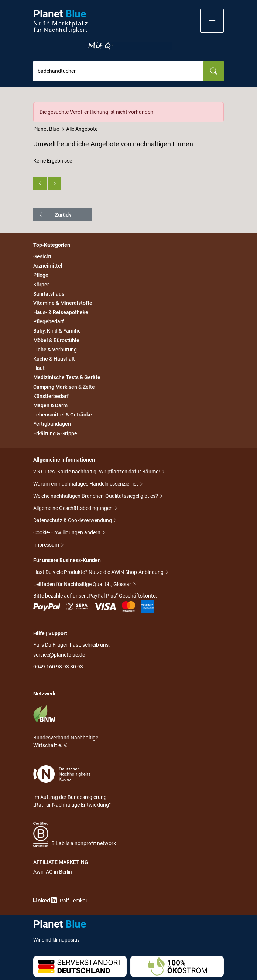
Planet (61, 21)
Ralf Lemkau (61, 900)
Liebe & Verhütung (55, 350)
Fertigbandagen (52, 424)
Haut (39, 368)
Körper (41, 285)
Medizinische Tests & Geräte (67, 378)
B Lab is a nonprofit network (75, 835)
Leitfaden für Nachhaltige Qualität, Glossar (83, 585)
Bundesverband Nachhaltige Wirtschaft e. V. (66, 727)
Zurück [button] (54, 215)
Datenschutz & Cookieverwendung (73, 521)
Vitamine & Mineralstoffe (63, 303)
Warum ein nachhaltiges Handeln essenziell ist (86, 484)
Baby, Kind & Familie (57, 331)
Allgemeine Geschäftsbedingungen (73, 509)
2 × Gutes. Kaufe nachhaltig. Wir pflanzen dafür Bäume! (97, 472)
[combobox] (119, 71)
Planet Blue (46, 129)
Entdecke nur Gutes (128, 46)
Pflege (41, 275)
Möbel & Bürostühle (56, 340)
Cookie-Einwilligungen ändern (67, 533)
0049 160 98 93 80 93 (58, 667)
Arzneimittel (48, 266)
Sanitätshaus (49, 294)
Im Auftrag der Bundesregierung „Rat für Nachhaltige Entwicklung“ (72, 787)
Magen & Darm (50, 405)
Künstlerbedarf (51, 396)
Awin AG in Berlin (53, 872)
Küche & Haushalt (54, 359)
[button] (212, 21)
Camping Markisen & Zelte (64, 387)
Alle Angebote (82, 129)
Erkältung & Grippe (55, 433)
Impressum (47, 545)
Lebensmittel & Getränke (63, 415)
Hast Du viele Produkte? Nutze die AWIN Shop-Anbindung (99, 573)
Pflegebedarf (49, 321)
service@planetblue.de (59, 655)
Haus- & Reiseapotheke (61, 312)
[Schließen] (219, 107)
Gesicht (42, 256)
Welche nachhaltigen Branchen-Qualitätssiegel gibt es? (96, 496)
